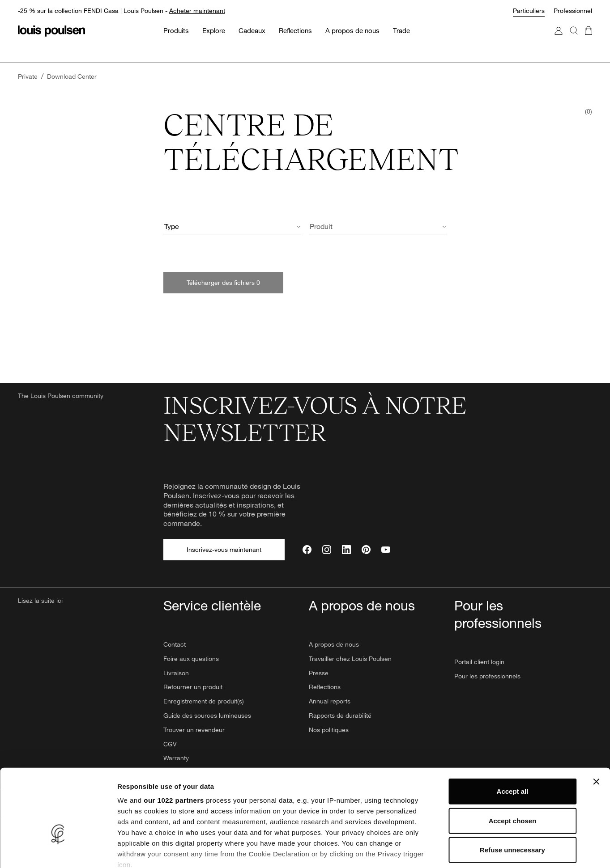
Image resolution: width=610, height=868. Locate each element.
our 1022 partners (174, 740)
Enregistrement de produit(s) (204, 701)
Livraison (176, 673)
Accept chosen (513, 760)
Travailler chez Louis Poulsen (350, 658)
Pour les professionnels (487, 676)
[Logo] (51, 31)
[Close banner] (596, 722)
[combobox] (232, 228)
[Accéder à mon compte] (559, 40)
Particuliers (529, 11)
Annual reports (330, 701)
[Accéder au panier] (589, 40)
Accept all (513, 731)
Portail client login (479, 662)
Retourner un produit (193, 687)
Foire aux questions (191, 658)
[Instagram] (327, 550)
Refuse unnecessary (512, 790)
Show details (470, 850)
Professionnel (573, 11)
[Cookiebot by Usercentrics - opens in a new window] (58, 851)
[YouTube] (386, 550)
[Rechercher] (574, 40)
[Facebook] (307, 550)
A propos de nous (334, 644)
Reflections (325, 687)
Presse (319, 673)
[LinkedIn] (346, 550)
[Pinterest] (366, 550)
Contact (175, 644)
